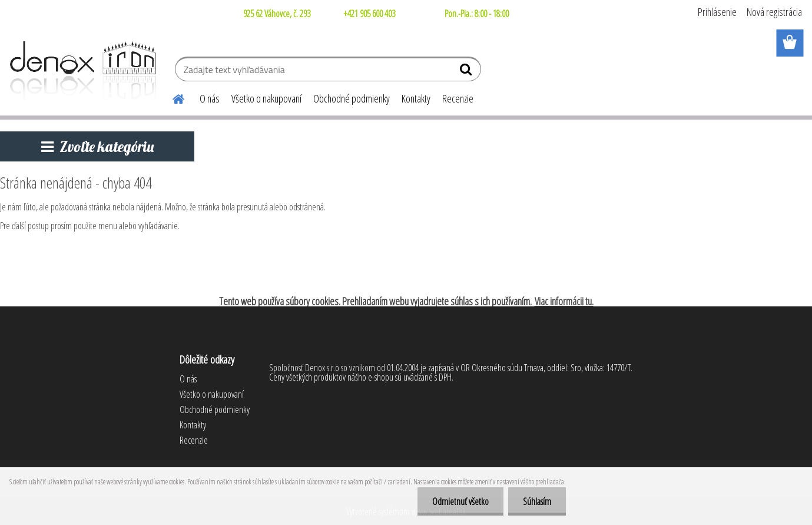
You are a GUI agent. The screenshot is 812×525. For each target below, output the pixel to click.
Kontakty (416, 98)
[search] (467, 72)
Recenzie (458, 98)
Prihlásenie (717, 12)
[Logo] (81, 71)
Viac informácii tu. (564, 301)
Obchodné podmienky (352, 98)
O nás (210, 98)
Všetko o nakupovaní (266, 98)
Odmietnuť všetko (460, 501)
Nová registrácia (774, 12)
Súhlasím (537, 501)
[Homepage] (171, 97)
